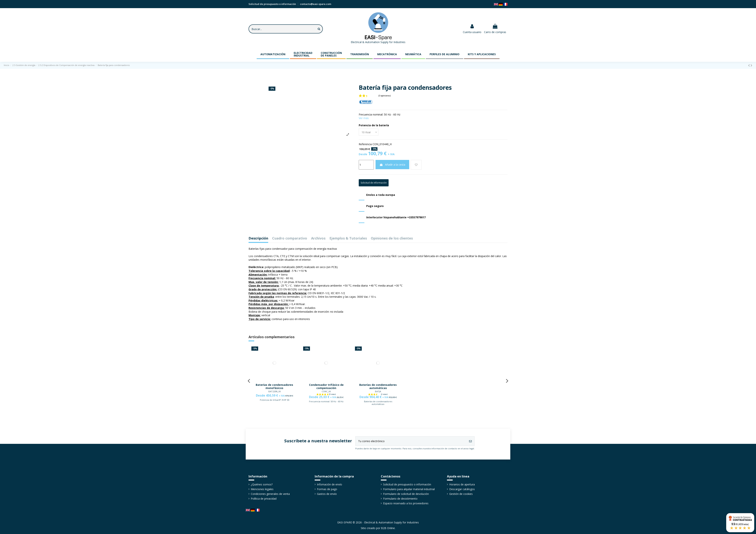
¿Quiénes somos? (262, 484)
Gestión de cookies (461, 494)
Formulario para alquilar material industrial (409, 489)
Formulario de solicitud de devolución (406, 494)
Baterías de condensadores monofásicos (274, 386)
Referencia (365, 144)
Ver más (364, 118)
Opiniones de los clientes (392, 238)
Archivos (318, 238)
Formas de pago (327, 489)
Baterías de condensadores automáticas (378, 386)
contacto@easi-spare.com (316, 4)
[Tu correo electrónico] (411, 441)
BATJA (378, 391)
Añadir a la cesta (392, 165)
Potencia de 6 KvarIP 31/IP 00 (275, 400)
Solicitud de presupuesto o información (273, 4)
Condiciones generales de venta (270, 494)
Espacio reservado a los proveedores (406, 503)
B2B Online (388, 528)
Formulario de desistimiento (400, 499)
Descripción (258, 238)
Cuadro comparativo (290, 238)
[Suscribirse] (470, 441)
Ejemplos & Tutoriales (348, 238)
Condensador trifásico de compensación (326, 386)
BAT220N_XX (275, 391)
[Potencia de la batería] (369, 132)
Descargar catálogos (462, 489)
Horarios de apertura (462, 484)
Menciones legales (262, 489)
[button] (273, 54)
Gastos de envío (327, 494)
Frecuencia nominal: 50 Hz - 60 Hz (326, 401)
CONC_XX (326, 391)
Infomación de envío (330, 484)
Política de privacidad (264, 499)
